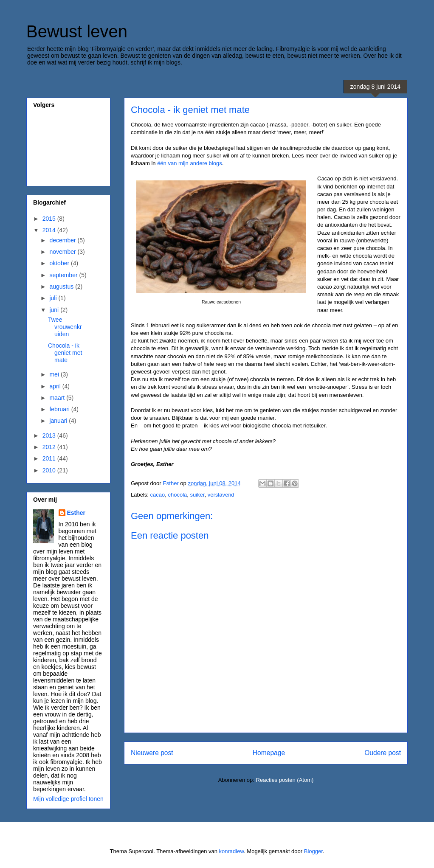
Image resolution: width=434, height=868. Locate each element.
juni (55, 310)
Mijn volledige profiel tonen (68, 799)
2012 (50, 447)
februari (60, 409)
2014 (50, 230)
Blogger (313, 851)
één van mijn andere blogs (190, 163)
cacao (158, 495)
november (63, 252)
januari (59, 421)
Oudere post (383, 753)
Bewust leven (77, 31)
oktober (60, 263)
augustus (62, 287)
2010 (50, 470)
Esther (76, 513)
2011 (50, 458)
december (63, 240)
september (64, 275)
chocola (177, 495)
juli (54, 298)
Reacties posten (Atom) (285, 780)
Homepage (269, 753)
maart (58, 398)
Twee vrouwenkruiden (65, 327)
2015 (50, 219)
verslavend (221, 495)
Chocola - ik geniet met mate (65, 353)
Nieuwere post (152, 753)
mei (55, 374)
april (56, 386)
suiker (197, 495)
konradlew (232, 851)
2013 (50, 435)
